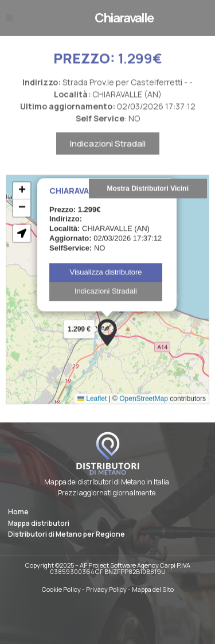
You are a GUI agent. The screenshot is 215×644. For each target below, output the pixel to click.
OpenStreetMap (144, 409)
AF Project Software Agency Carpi (128, 565)
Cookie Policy (61, 589)
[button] (9, 18)
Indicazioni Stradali (108, 155)
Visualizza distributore (105, 283)
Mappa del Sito (153, 589)
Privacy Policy (106, 589)
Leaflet (92, 409)
